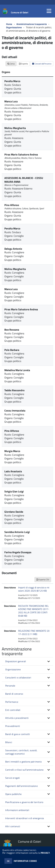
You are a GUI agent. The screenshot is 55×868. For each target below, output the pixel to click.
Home (9, 24)
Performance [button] (12, 702)
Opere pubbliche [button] (13, 794)
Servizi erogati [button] (13, 778)
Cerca (11, 64)
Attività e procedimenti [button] (17, 718)
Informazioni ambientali (17, 810)
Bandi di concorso (14, 694)
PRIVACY (45, 853)
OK (8, 861)
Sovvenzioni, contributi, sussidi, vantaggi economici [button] (21, 752)
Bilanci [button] (9, 742)
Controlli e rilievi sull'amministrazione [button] (24, 770)
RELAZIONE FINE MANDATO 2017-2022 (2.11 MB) (34, 632)
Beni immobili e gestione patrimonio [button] (23, 762)
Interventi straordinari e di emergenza (25, 818)
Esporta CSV (43, 579)
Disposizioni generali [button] (16, 661)
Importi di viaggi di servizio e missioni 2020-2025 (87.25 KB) (34, 589)
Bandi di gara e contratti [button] (18, 734)
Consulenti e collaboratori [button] (18, 678)
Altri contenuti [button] (13, 826)
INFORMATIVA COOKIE (25, 861)
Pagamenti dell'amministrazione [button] (21, 786)
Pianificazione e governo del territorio (24, 802)
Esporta (23, 64)
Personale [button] (10, 686)
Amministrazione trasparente (32, 24)
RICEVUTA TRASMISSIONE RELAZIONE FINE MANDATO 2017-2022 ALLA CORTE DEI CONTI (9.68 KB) (34, 611)
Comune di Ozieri (20, 12)
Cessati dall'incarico (42, 64)
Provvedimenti (13, 726)
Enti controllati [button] (13, 710)
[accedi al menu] (49, 11)
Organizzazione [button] (13, 669)
